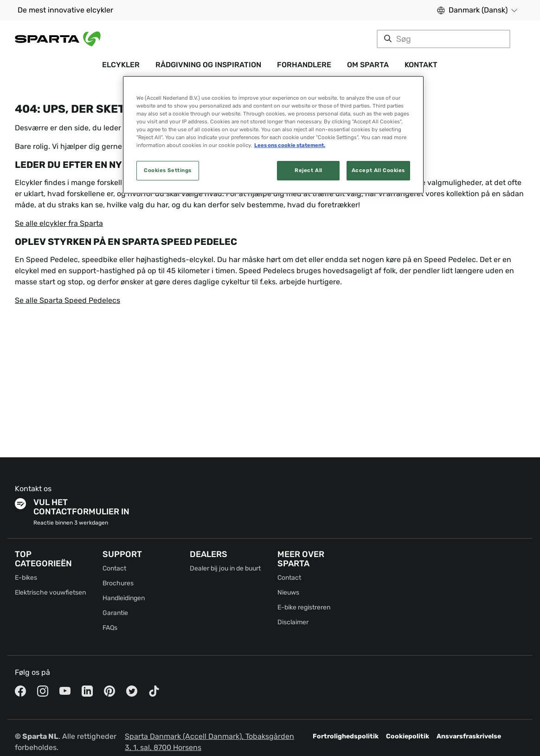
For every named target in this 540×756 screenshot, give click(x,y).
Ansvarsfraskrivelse (469, 736)
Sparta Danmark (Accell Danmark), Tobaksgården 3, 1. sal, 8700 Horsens (209, 742)
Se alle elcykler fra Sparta (59, 223)
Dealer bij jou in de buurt (225, 568)
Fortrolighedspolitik (346, 736)
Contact (114, 568)
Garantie (115, 613)
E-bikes (26, 578)
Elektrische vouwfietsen (50, 593)
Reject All (309, 170)
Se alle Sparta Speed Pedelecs (67, 300)
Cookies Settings (168, 170)
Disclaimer (293, 622)
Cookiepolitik (408, 736)
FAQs (110, 628)
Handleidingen (124, 598)
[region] (273, 135)
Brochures (118, 583)
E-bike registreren (304, 607)
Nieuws (288, 593)
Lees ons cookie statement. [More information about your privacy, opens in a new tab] (290, 145)
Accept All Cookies (378, 170)
